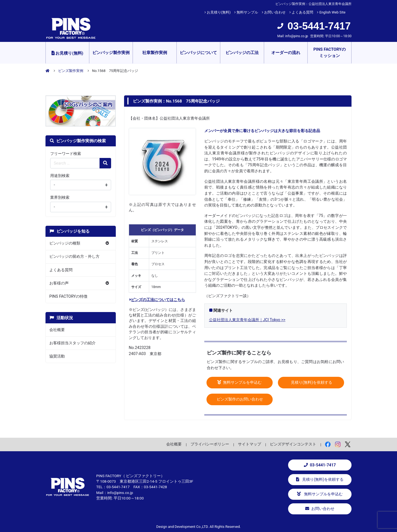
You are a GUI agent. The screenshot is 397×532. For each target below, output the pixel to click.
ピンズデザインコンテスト (293, 444)
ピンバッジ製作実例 (111, 53)
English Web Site (332, 12)
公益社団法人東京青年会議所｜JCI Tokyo (245, 320)
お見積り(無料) (219, 12)
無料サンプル (247, 12)
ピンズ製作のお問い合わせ (240, 399)
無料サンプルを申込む (240, 382)
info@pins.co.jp (297, 36)
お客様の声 (59, 283)
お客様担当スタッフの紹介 (73, 343)
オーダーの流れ (286, 53)
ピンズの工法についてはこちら (157, 300)
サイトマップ (250, 444)
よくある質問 (302, 12)
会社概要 (57, 330)
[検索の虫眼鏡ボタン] (105, 163)
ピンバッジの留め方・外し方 (74, 256)
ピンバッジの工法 (242, 53)
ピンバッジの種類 (65, 243)
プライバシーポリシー (210, 444)
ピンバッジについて (198, 53)
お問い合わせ (275, 12)
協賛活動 (57, 356)
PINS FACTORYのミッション (330, 53)
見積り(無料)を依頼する (311, 382)
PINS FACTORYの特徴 (68, 296)
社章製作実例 (155, 53)
